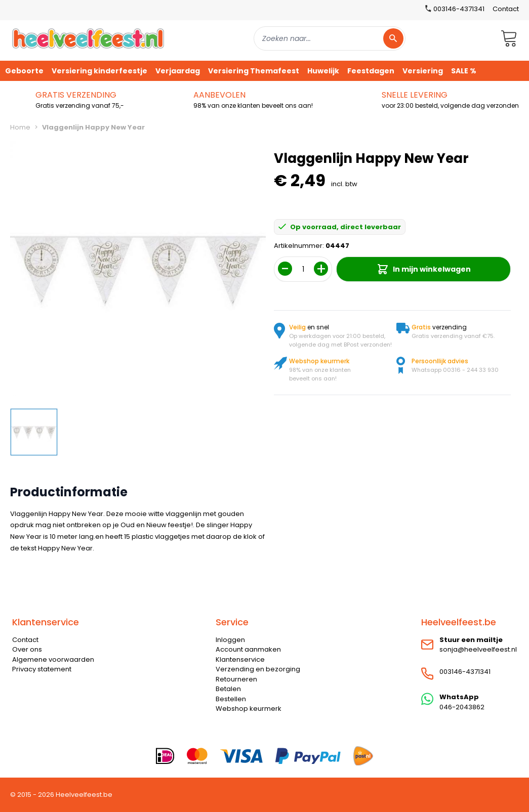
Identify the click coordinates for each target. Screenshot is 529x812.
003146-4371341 (465, 672)
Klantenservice (240, 659)
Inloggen (230, 640)
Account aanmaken (248, 649)
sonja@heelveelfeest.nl (478, 649)
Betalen (228, 689)
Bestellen (231, 699)
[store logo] (88, 38)
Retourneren (236, 679)
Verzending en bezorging (258, 669)
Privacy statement (42, 669)
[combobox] (330, 38)
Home (20, 127)
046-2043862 (462, 707)
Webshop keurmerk (249, 709)
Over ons (27, 649)
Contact (506, 9)
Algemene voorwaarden (53, 659)
